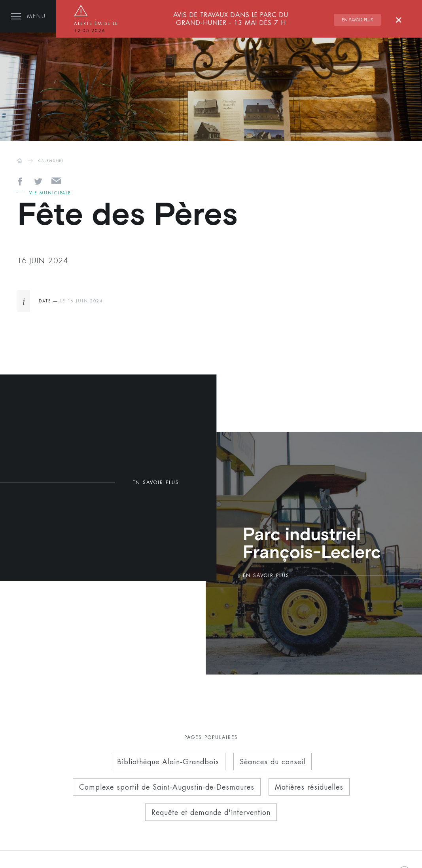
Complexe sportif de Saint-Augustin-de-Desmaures (167, 787)
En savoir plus (357, 20)
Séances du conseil (273, 762)
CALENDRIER (51, 161)
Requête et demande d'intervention (211, 812)
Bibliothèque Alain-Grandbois (168, 762)
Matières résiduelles (309, 787)
